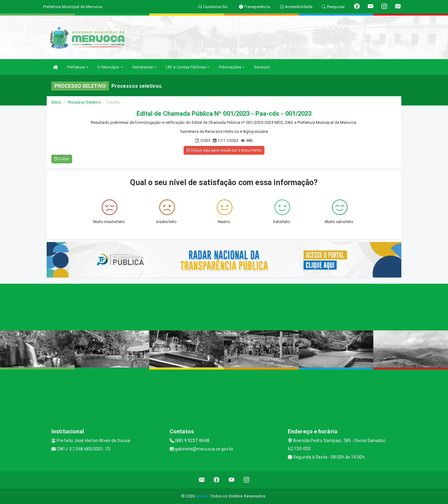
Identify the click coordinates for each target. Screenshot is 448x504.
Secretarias (144, 67)
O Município (110, 67)
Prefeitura (78, 67)
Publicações (232, 67)
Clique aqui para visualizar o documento (224, 150)
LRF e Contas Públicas (187, 67)
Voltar (62, 159)
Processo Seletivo (84, 102)
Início (56, 102)
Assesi (202, 496)
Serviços (262, 67)
